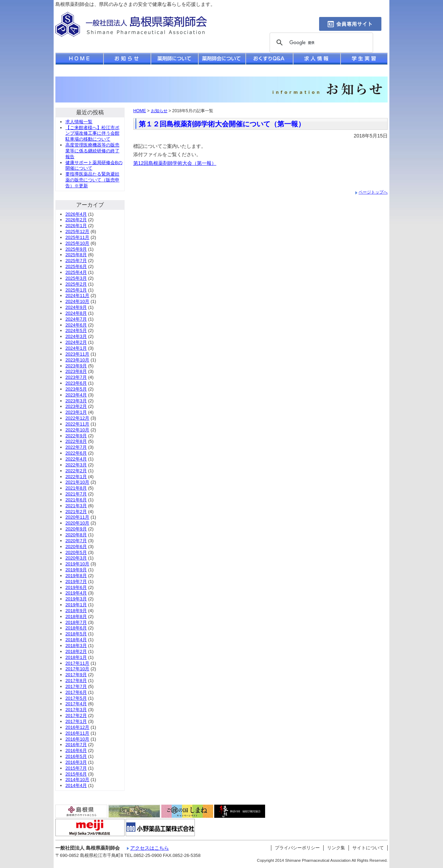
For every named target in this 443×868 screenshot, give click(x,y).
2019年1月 (76, 605)
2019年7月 (76, 581)
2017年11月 (77, 663)
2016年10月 (77, 739)
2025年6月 (76, 266)
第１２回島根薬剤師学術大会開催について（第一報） (222, 124)
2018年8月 (76, 616)
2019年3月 (76, 599)
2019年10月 (77, 564)
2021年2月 (76, 512)
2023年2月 (76, 406)
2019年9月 (76, 570)
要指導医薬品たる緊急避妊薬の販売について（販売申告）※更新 (92, 180)
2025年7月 (76, 261)
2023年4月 (76, 395)
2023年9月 (76, 366)
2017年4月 (76, 704)
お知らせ (159, 111)
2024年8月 (76, 313)
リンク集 (336, 848)
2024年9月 (76, 307)
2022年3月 (76, 465)
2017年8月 (76, 681)
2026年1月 (76, 226)
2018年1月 (76, 657)
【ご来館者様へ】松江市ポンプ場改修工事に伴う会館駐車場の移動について (92, 133)
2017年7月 (76, 686)
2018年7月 (76, 622)
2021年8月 (76, 488)
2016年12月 (77, 727)
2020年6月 (76, 547)
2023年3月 (76, 401)
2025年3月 (76, 278)
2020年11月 (77, 517)
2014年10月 (77, 780)
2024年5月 (76, 330)
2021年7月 (76, 494)
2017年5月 (76, 698)
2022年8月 (76, 441)
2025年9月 (76, 249)
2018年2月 (76, 651)
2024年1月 (76, 348)
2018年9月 (76, 611)
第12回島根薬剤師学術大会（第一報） (175, 163)
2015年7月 (76, 768)
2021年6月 (76, 500)
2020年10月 (77, 523)
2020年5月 (76, 552)
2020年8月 (76, 535)
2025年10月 (77, 243)
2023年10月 (77, 360)
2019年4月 (76, 593)
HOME (140, 111)
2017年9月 (76, 675)
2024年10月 (77, 301)
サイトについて (368, 848)
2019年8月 (76, 576)
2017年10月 (77, 669)
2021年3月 (76, 506)
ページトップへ (373, 192)
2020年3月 (76, 558)
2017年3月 (76, 710)
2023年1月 (76, 412)
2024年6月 (76, 325)
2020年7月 (76, 541)
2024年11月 (77, 296)
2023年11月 (77, 354)
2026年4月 (76, 214)
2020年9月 (76, 529)
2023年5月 (76, 389)
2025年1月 (76, 290)
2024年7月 (76, 319)
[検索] (320, 43)
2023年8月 (76, 371)
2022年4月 (76, 459)
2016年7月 (76, 745)
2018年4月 (76, 640)
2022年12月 (77, 418)
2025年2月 (76, 284)
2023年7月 (76, 377)
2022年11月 (77, 424)
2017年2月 (76, 715)
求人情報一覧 (79, 122)
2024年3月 (76, 336)
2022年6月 (76, 453)
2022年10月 (77, 430)
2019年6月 (76, 587)
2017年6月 (76, 692)
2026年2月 (76, 220)
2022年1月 (76, 477)
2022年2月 (76, 471)
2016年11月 (77, 733)
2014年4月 (76, 785)
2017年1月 (76, 721)
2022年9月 (76, 436)
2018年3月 (76, 646)
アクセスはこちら (150, 848)
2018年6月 (76, 628)
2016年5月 (76, 756)
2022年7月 (76, 447)
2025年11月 (77, 237)
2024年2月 (76, 342)
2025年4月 (76, 272)
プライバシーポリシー (297, 848)
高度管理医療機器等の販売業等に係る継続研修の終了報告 (92, 151)
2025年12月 (77, 231)
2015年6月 (76, 774)
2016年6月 (76, 750)
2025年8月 (76, 255)
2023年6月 (76, 383)
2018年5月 (76, 634)
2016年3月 (76, 762)
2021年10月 (77, 482)
